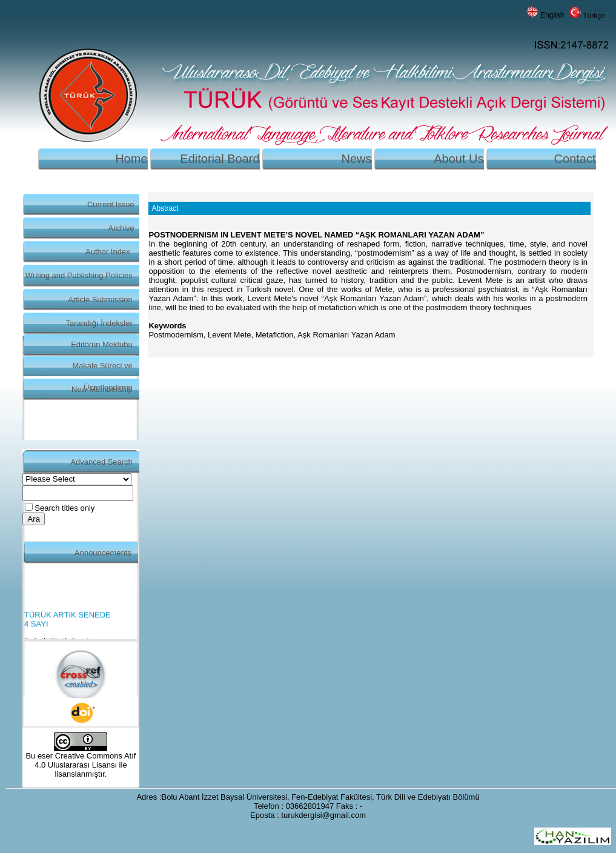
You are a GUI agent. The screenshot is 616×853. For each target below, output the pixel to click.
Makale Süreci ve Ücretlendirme (102, 369)
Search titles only (65, 508)
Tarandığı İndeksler (99, 323)
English (552, 15)
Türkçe (594, 16)
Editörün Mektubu (102, 344)
